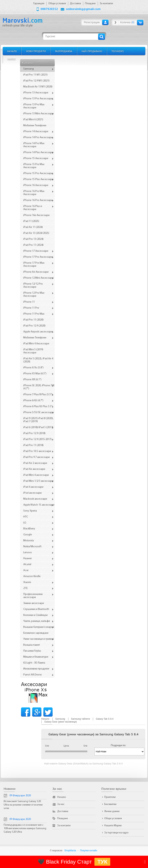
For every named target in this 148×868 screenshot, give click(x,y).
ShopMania (70, 851)
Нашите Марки (113, 826)
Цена (66, 746)
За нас (61, 804)
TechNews (118, 51)
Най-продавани (92, 51)
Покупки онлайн (89, 851)
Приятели (110, 797)
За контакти (64, 826)
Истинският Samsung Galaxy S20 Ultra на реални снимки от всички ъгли (23, 805)
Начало (12, 51)
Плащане (63, 819)
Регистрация (92, 22)
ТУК (102, 862)
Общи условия (113, 819)
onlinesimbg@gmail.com (83, 9)
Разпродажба (64, 51)
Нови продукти (36, 51)
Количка (140, 22)
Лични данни (112, 811)
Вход (105, 22)
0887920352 (49, 9)
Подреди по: (118, 745)
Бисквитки (110, 804)
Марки (12, 59)
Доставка (63, 811)
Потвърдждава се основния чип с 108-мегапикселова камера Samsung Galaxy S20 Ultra (25, 829)
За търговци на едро (116, 833)
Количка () (127, 22)
